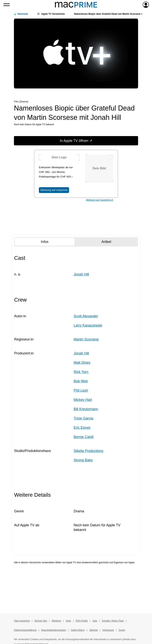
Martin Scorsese (86, 339)
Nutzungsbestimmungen (54, 630)
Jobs (95, 621)
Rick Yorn (81, 372)
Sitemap (94, 630)
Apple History (78, 630)
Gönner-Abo (41, 621)
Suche (122, 630)
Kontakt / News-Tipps (113, 621)
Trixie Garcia (83, 418)
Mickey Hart (83, 400)
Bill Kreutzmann (86, 409)
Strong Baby (83, 460)
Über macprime (22, 621)
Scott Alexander (86, 316)
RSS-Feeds (82, 621)
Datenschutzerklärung (25, 630)
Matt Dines (82, 363)
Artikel (113, 241)
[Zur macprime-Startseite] (76, 5)
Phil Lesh (81, 390)
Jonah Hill (81, 274)
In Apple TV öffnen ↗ (76, 141)
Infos (51, 241)
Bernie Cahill (84, 437)
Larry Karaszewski (88, 325)
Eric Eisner (82, 428)
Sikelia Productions (88, 451)
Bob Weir (81, 381)
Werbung (56, 621)
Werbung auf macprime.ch (99, 200)
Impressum (108, 630)
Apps (68, 621)
